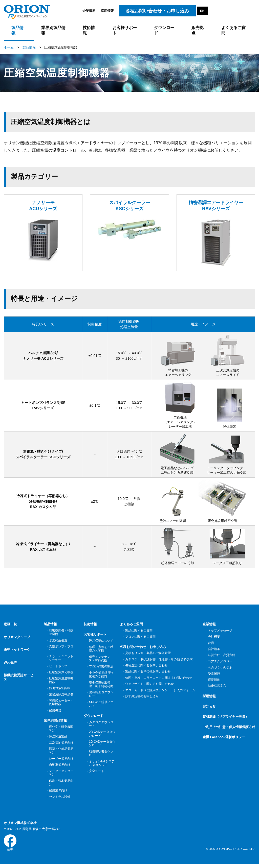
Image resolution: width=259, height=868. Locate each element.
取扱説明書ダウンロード (101, 756)
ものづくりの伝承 (220, 670)
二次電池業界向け (61, 745)
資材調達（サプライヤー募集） (226, 719)
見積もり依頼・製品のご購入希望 (148, 656)
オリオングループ (17, 637)
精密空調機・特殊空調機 (61, 635)
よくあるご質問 (131, 627)
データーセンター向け (61, 775)
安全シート (96, 774)
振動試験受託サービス (19, 670)
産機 (10, 846)
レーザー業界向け (61, 761)
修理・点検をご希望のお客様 (101, 651)
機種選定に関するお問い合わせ (146, 668)
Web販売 (10, 657)
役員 (211, 645)
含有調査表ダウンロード (101, 696)
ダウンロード (94, 718)
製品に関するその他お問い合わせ (148, 674)
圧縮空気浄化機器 (61, 675)
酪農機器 (55, 713)
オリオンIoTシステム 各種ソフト (102, 766)
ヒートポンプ (58, 669)
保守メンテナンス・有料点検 (100, 661)
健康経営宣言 (217, 688)
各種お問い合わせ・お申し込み (143, 649)
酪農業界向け (58, 793)
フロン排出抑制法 (101, 669)
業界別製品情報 (55, 723)
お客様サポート (95, 637)
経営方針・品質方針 (221, 658)
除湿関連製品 (58, 739)
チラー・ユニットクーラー (61, 661)
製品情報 (50, 627)
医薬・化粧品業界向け (61, 753)
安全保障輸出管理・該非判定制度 (101, 687)
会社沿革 (214, 652)
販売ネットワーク (17, 647)
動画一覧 (10, 627)
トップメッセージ (220, 633)
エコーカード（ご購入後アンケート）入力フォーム (160, 693)
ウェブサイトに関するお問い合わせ (149, 686)
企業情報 (89, 11)
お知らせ (209, 709)
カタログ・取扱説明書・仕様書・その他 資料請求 (159, 662)
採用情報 (107, 11)
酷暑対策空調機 (60, 691)
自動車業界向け (60, 767)
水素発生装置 (58, 643)
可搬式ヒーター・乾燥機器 (61, 705)
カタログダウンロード (101, 726)
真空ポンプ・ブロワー (61, 651)
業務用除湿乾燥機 (61, 697)
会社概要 (214, 639)
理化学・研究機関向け (61, 731)
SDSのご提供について (101, 706)
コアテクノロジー (220, 664)
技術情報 (90, 627)
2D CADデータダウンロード (102, 736)
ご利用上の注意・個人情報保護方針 (229, 729)
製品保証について (101, 643)
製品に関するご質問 (139, 633)
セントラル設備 (60, 799)
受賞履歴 (214, 676)
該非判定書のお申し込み (142, 699)
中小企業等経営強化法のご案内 (101, 677)
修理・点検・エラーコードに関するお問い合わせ (158, 680)
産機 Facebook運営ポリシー (224, 740)
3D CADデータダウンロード (102, 746)
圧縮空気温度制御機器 (61, 683)
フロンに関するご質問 (140, 639)
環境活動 (214, 682)
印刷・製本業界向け (61, 785)
